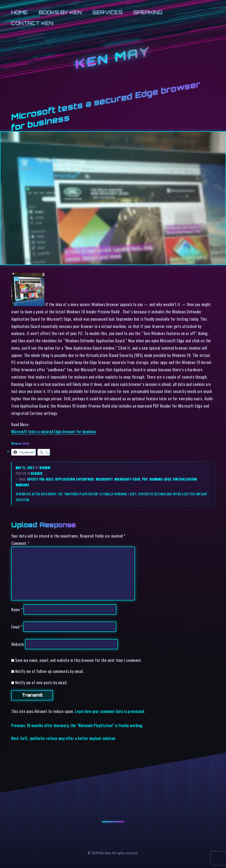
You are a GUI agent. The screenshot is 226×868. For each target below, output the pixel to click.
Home (20, 12)
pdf (145, 479)
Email (17, 627)
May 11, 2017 (25, 468)
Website (18, 644)
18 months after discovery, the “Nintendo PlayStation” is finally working (71, 494)
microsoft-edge (128, 479)
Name (17, 609)
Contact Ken (32, 23)
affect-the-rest (40, 479)
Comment (20, 543)
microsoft (104, 479)
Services (107, 12)
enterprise (85, 479)
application (65, 479)
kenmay (45, 468)
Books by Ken (60, 12)
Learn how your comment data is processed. (110, 711)
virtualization (185, 479)
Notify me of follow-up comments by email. (50, 671)
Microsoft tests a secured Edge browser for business (54, 431)
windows (23, 485)
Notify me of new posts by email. (41, 682)
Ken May (113, 58)
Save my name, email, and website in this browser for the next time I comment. (79, 660)
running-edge (161, 479)
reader (37, 473)
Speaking (148, 12)
